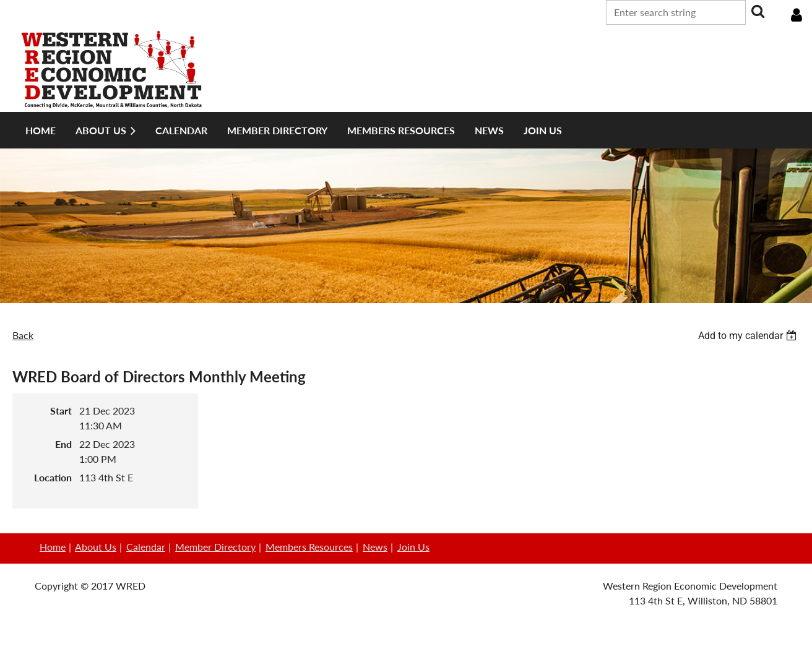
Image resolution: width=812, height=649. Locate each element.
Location (53, 477)
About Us (96, 547)
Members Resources (309, 547)
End (63, 444)
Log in (797, 15)
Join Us (413, 547)
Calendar (146, 547)
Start (61, 410)
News (375, 547)
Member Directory (215, 547)
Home (53, 547)
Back (23, 335)
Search (758, 11)
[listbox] (749, 336)
